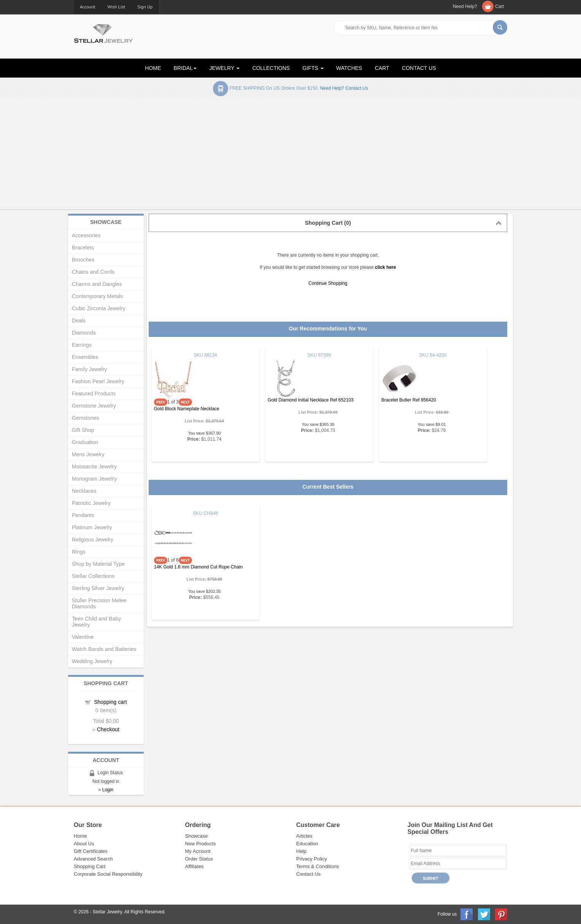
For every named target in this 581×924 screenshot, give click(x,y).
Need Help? (465, 6)
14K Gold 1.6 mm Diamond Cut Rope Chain (198, 567)
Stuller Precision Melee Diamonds (99, 603)
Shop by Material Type (98, 564)
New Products (201, 844)
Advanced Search (93, 859)
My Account (198, 851)
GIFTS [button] (313, 68)
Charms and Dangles (97, 284)
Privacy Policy (312, 859)
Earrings (82, 345)
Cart (499, 6)
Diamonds (84, 333)
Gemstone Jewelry (94, 406)
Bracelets (83, 248)
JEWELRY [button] (225, 68)
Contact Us (308, 874)
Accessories (86, 235)
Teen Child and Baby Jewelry (96, 622)
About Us (84, 844)
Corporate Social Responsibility (108, 874)
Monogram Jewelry (94, 479)
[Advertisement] (290, 156)
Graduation (85, 442)
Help (301, 851)
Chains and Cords (93, 272)
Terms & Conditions (318, 866)
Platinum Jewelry (92, 527)
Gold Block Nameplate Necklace (187, 409)
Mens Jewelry (88, 454)
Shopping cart (110, 702)
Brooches (83, 260)
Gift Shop (83, 430)
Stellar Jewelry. (108, 912)
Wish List (117, 7)
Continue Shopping (328, 283)
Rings (79, 552)
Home (80, 836)
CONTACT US (419, 68)
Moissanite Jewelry (94, 467)
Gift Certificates (91, 851)
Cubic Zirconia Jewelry (99, 308)
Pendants (83, 515)
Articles (304, 836)
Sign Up (145, 7)
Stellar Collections (93, 576)
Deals (79, 321)
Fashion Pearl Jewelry (98, 381)
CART (382, 68)
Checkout (108, 729)
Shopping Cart (90, 866)
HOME (153, 68)
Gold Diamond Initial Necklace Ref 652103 (311, 400)
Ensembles (85, 357)
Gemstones (86, 418)
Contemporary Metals (97, 296)
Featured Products (94, 394)
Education (307, 844)
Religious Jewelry (93, 540)
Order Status (199, 859)
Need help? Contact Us (344, 88)
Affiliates (194, 866)
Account (88, 7)
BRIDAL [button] (185, 68)
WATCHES (349, 68)
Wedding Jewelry (92, 661)
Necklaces (84, 491)
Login (108, 790)
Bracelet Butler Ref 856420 (409, 400)
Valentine (83, 637)
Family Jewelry (90, 369)
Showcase (197, 836)
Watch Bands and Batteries (104, 649)
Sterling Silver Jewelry (98, 588)
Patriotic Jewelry (91, 503)
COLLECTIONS (271, 68)
